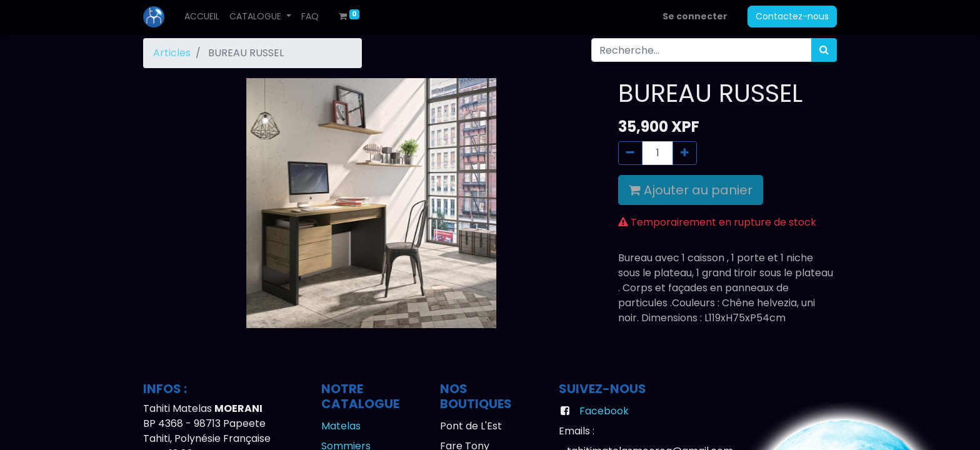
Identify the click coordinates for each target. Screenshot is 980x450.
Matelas (341, 426)
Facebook (604, 411)
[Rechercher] (824, 50)
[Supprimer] (630, 153)
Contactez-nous (792, 16)
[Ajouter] (685, 153)
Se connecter (695, 16)
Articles (172, 53)
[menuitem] (202, 17)
